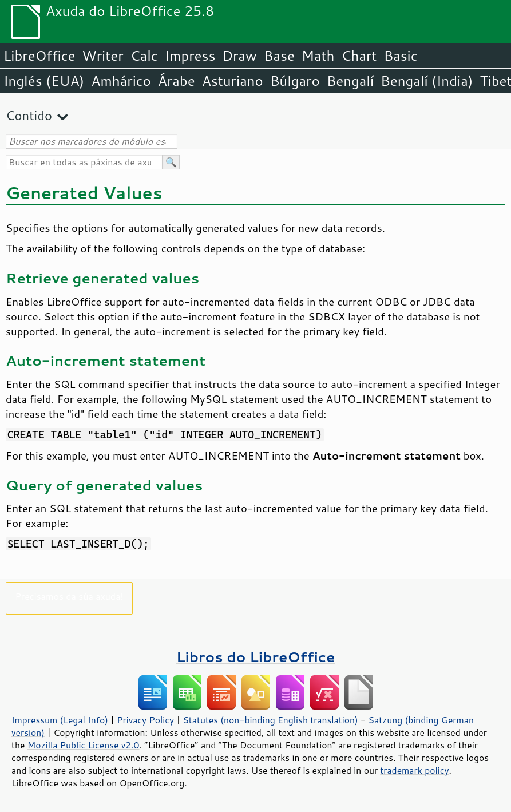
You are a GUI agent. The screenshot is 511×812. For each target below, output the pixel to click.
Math (318, 56)
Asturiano (233, 81)
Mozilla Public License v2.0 (84, 745)
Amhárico (121, 81)
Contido (29, 115)
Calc (144, 56)
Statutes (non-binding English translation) (270, 720)
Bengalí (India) (427, 81)
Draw (239, 56)
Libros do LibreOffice (255, 657)
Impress (190, 56)
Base (279, 56)
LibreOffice (39, 56)
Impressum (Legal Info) (60, 720)
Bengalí (350, 81)
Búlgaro (295, 81)
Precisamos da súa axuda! (69, 596)
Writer (102, 56)
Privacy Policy (145, 720)
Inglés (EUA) (44, 81)
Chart (359, 56)
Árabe (177, 81)
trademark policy (414, 770)
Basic (400, 56)
